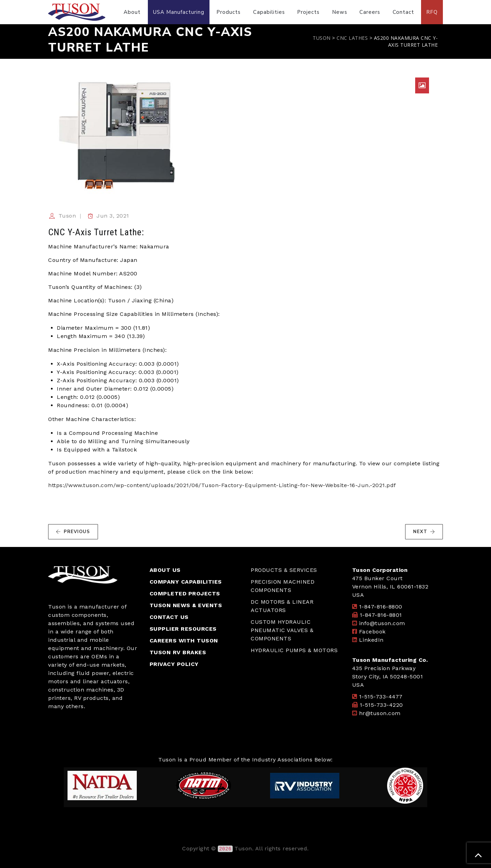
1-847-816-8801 (381, 615)
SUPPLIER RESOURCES (183, 629)
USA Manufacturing (179, 12)
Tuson (67, 216)
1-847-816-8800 (381, 607)
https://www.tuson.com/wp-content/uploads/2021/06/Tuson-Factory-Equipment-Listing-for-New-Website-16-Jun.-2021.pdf (222, 485)
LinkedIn (371, 640)
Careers (370, 12)
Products (229, 12)
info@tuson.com (382, 623)
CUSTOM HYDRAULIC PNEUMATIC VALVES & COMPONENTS (282, 630)
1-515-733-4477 (381, 697)
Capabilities (269, 12)
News (340, 12)
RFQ (432, 12)
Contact (403, 12)
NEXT (424, 532)
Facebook (372, 632)
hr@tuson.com (380, 713)
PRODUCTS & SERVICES (284, 570)
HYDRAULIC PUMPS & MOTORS (294, 650)
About (132, 12)
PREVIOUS (73, 532)
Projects (308, 12)
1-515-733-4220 (381, 705)
